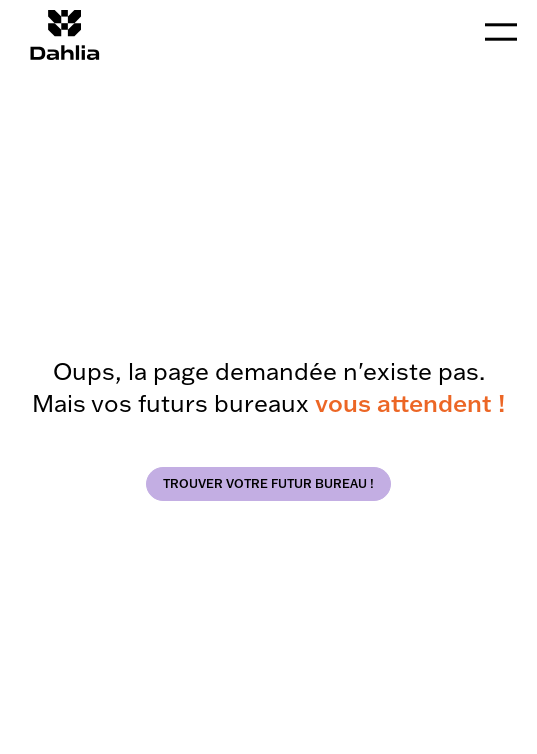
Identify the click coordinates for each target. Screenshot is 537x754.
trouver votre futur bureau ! (268, 483)
